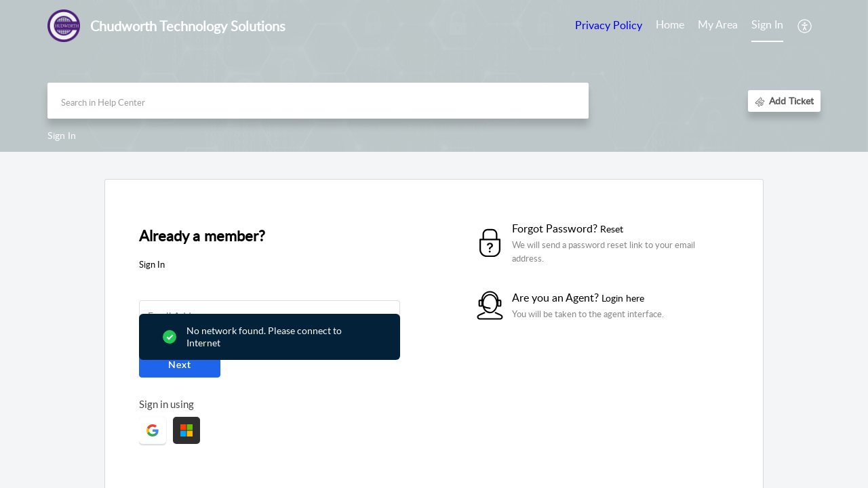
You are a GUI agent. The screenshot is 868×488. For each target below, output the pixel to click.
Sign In (767, 24)
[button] (805, 26)
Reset (612, 229)
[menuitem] (767, 26)
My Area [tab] (718, 24)
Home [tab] (670, 24)
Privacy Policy (609, 25)
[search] (318, 101)
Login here (623, 298)
